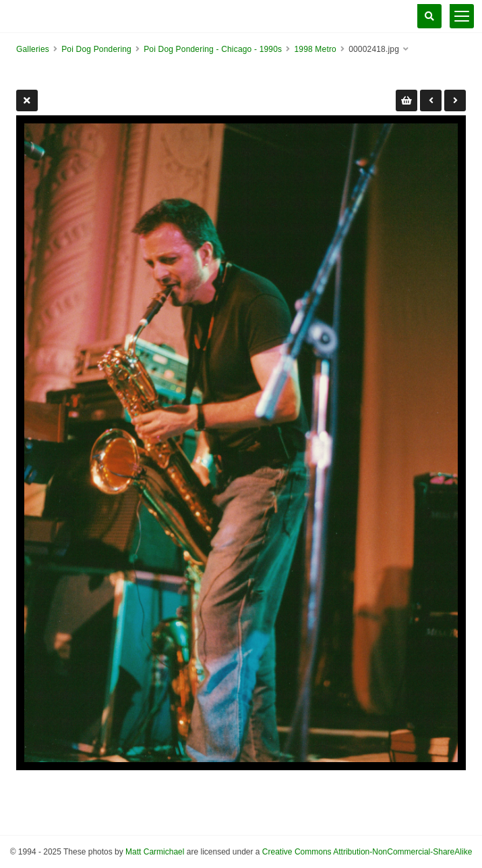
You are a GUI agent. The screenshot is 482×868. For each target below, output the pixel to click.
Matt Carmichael (155, 852)
